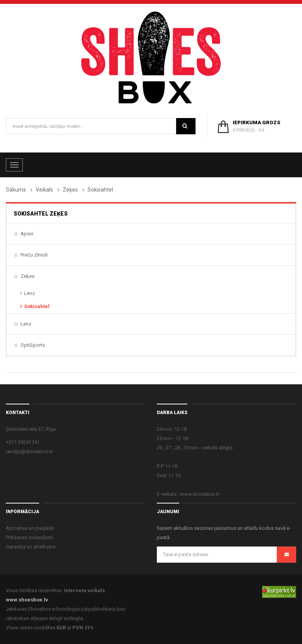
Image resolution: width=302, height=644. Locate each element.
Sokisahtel (37, 306)
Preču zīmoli (34, 255)
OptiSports (33, 345)
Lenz (29, 293)
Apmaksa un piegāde (30, 528)
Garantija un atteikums (31, 547)
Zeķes (70, 190)
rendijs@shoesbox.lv (29, 451)
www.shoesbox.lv (27, 600)
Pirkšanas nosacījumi (29, 537)
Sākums (16, 190)
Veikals (44, 190)
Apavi (27, 234)
